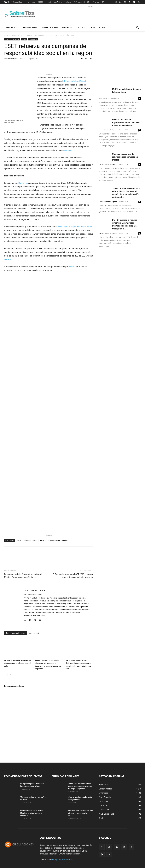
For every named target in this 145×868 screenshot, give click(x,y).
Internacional (33, 39)
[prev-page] (6, 674)
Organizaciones (49, 28)
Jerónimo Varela (30, 540)
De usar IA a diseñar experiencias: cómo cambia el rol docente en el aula (18, 663)
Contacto (68, 2)
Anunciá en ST (98, 2)
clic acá (8, 259)
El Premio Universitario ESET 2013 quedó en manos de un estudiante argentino (73, 576)
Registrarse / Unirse (55, 2)
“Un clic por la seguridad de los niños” (75, 227)
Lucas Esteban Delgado (17, 59)
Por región (12, 28)
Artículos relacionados (16, 633)
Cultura (80, 28)
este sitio (67, 150)
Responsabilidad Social (75, 81)
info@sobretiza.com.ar (62, 860)
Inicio (6, 35)
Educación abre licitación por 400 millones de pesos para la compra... (80, 813)
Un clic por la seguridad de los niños (54, 540)
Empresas (67, 28)
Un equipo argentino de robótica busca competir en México (125, 157)
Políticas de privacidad (82, 2)
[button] (137, 28)
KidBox (72, 267)
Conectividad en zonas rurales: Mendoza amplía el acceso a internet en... (32, 813)
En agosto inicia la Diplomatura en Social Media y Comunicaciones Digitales (23, 576)
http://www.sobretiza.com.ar (33, 594)
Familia (24, 39)
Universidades (29, 28)
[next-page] (10, 674)
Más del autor (35, 633)
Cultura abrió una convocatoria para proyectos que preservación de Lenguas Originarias (80, 786)
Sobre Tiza (23, 183)
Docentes (15, 35)
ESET (75, 78)
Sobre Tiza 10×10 (97, 28)
